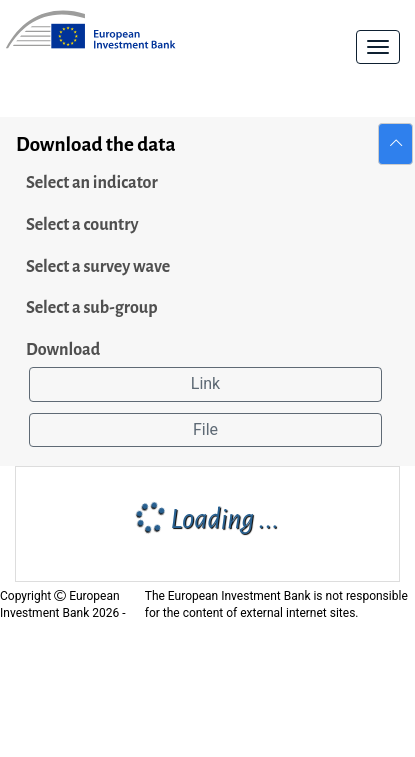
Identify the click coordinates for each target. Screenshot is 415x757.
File (205, 429)
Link (205, 383)
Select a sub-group (92, 308)
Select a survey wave (98, 267)
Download (63, 350)
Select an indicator (92, 183)
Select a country (82, 225)
